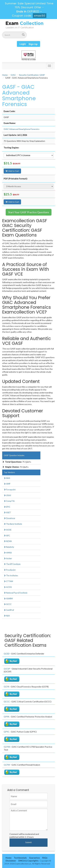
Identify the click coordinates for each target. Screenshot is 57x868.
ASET (7, 512)
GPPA (7, 717)
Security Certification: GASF (32, 75)
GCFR (6, 687)
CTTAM (8, 581)
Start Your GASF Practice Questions (29, 212)
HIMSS (8, 553)
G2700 (7, 747)
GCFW (7, 765)
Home (5, 75)
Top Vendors (9, 472)
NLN (7, 616)
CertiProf (9, 610)
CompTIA (9, 501)
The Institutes (11, 576)
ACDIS (8, 587)
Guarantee (34, 858)
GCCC (8, 604)
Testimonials (20, 858)
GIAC (13, 75)
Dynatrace (9, 518)
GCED (7, 654)
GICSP (7, 669)
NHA (7, 478)
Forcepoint (10, 490)
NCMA (8, 541)
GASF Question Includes (14, 455)
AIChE (8, 530)
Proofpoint (10, 570)
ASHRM (8, 599)
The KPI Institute (12, 564)
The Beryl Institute (13, 524)
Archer (8, 558)
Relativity (9, 547)
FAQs (45, 858)
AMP (7, 484)
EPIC (7, 507)
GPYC (7, 732)
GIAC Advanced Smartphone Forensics (22, 129)
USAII (7, 495)
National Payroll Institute (16, 593)
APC (7, 536)
